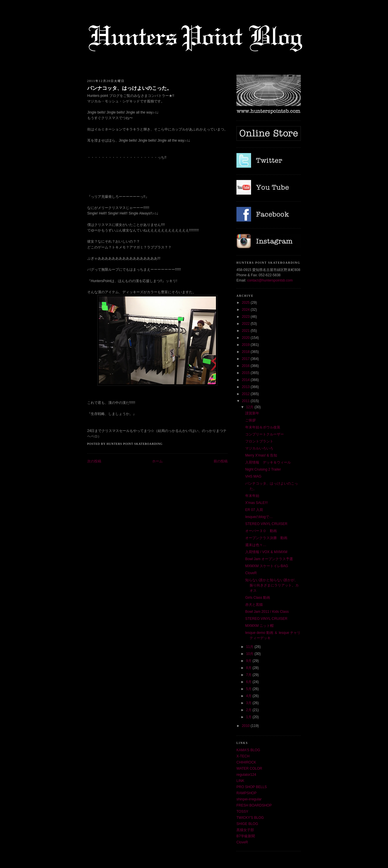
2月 (249, 710)
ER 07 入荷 (254, 510)
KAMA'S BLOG (248, 750)
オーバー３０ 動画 (261, 531)
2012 (246, 394)
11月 (250, 647)
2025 (246, 303)
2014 (246, 380)
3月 (249, 703)
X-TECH (243, 756)
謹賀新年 (252, 413)
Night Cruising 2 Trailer (263, 469)
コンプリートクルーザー (265, 434)
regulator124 (246, 775)
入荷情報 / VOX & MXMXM (266, 552)
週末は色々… (256, 545)
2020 (246, 338)
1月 (249, 717)
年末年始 (252, 496)
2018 (246, 352)
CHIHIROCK (246, 762)
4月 (249, 696)
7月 (249, 675)
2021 (246, 331)
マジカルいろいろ (259, 448)
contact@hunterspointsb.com (270, 280)
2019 (246, 345)
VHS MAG (253, 476)
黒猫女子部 (245, 830)
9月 (249, 661)
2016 (246, 366)
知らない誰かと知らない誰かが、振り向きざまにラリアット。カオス (272, 585)
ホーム (157, 461)
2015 (246, 373)
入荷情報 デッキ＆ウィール (268, 462)
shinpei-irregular (249, 799)
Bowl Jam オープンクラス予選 (269, 559)
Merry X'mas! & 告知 (261, 455)
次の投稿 (94, 461)
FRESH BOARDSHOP (254, 805)
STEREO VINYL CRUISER (266, 524)
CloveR (251, 573)
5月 (249, 689)
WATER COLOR (249, 768)
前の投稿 (221, 461)
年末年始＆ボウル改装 (263, 427)
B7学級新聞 (246, 836)
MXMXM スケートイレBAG (267, 566)
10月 (250, 654)
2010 (246, 726)
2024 (246, 310)
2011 (246, 401)
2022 (246, 324)
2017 (246, 359)
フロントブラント (259, 441)
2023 (246, 317)
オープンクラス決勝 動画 (266, 538)
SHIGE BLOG (247, 824)
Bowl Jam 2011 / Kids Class (267, 612)
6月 (249, 682)
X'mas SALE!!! (256, 503)
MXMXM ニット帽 (259, 626)
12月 (250, 407)
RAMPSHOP (247, 793)
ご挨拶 (250, 420)
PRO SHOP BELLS (252, 787)
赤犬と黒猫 (254, 605)
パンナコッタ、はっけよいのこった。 (129, 88)
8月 (249, 668)
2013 (246, 387)
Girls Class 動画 (258, 598)
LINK (240, 781)
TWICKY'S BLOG (250, 818)
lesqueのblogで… (259, 517)
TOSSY (242, 812)
